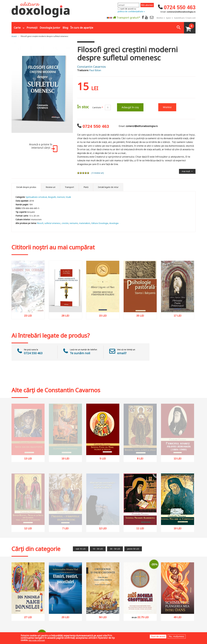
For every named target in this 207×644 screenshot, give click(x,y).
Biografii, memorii (56, 197)
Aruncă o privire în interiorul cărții (43, 147)
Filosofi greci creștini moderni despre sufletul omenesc (44, 36)
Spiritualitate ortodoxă (36, 197)
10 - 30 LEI (98, 549)
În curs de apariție (82, 28)
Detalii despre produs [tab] (26, 187)
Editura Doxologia (100, 223)
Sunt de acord (158, 636)
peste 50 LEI (133, 549)
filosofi (40, 223)
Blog (65, 28)
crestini (65, 223)
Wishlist (160, 18)
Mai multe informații (37, 640)
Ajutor (169, 18)
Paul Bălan (95, 70)
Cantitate (98, 107)
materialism (85, 223)
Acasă (14, 36)
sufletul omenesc (52, 223)
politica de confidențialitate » (131, 11)
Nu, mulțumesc (177, 636)
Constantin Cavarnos (91, 67)
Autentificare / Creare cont (185, 18)
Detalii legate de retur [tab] (108, 187)
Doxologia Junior (50, 28)
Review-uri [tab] (51, 187)
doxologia (114, 223)
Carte (17, 28)
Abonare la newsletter (109, 25)
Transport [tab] (69, 187)
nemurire (74, 223)
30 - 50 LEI (115, 549)
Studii (68, 197)
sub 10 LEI (81, 549)
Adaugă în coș (130, 107)
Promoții (32, 28)
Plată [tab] (86, 187)
